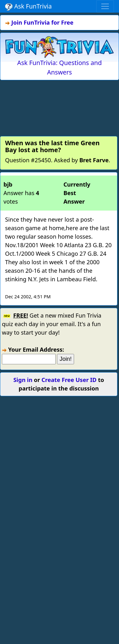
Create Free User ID (69, 380)
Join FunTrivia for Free (42, 22)
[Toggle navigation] (105, 6)
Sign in (23, 380)
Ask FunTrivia (28, 6)
